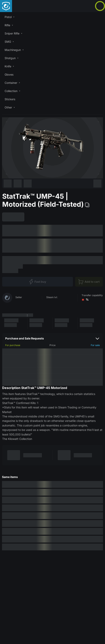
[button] (52, 17)
